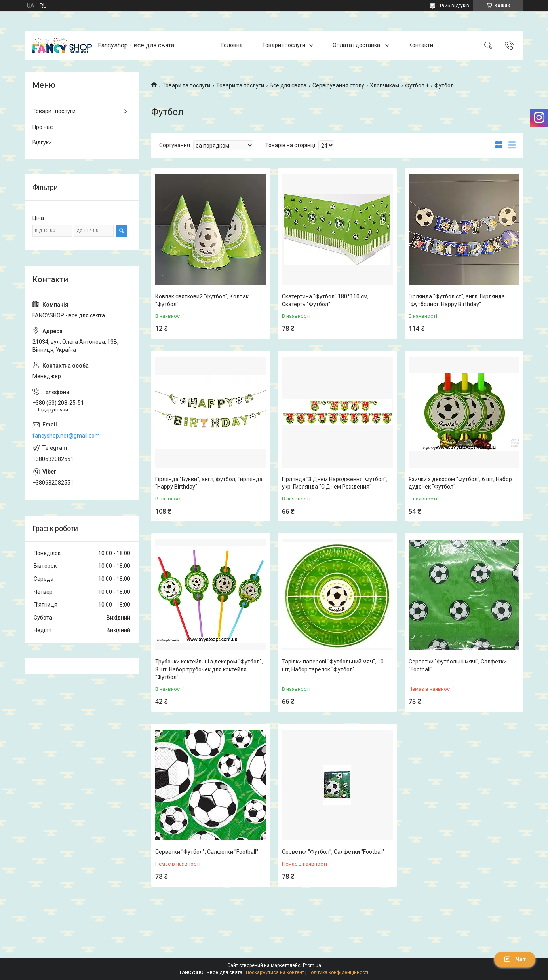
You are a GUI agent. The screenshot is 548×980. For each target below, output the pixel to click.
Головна (232, 45)
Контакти (421, 45)
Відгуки (42, 142)
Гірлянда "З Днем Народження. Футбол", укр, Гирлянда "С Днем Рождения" (335, 483)
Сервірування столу (338, 85)
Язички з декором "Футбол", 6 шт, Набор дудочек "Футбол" (460, 483)
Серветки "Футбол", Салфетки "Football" (207, 852)
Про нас (43, 127)
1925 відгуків (454, 6)
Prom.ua (312, 965)
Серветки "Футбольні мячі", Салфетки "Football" (458, 665)
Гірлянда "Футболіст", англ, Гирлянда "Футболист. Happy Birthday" (457, 300)
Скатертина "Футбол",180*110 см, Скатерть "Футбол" (325, 300)
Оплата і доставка (357, 45)
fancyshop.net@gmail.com (66, 436)
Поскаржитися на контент (275, 972)
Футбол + (417, 85)
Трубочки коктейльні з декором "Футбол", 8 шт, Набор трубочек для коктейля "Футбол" (209, 669)
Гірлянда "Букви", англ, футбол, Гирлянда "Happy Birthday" (209, 483)
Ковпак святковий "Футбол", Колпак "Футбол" (202, 300)
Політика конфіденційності (338, 972)
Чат (515, 959)
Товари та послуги (186, 85)
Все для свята (288, 85)
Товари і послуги (284, 45)
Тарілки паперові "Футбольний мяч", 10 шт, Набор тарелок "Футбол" (333, 665)
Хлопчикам (384, 85)
